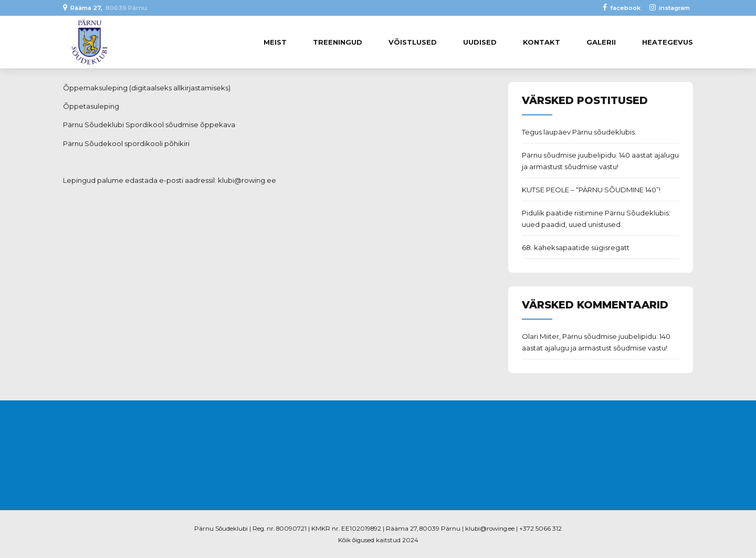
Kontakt (542, 42)
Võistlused (413, 42)
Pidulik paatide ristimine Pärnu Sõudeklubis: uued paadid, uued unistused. (596, 219)
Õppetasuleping (91, 106)
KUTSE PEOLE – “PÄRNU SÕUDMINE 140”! (591, 190)
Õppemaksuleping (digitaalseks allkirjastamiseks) (147, 88)
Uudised (480, 42)
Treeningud (338, 42)
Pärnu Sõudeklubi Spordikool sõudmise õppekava (149, 125)
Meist (275, 42)
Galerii (601, 42)
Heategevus (668, 42)
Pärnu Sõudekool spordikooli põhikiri (126, 143)
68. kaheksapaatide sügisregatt (576, 247)
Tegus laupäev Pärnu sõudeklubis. (579, 132)
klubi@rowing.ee (247, 180)
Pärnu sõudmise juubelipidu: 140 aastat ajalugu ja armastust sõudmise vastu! (600, 161)
